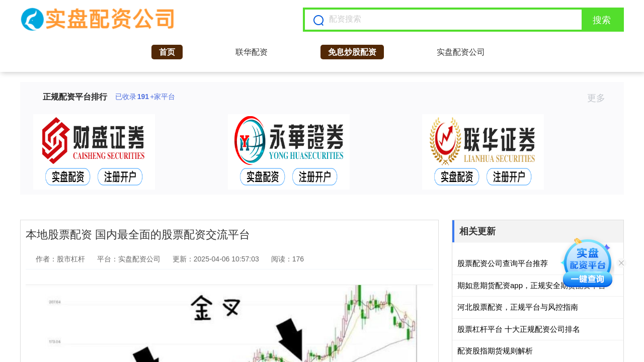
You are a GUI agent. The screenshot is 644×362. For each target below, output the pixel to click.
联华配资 (252, 52)
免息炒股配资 (352, 52)
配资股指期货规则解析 (495, 351)
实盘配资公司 (461, 52)
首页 (167, 52)
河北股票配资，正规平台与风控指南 (518, 307)
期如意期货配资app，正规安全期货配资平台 (532, 285)
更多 (600, 98)
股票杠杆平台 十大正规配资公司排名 (519, 329)
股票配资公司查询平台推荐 (503, 263)
